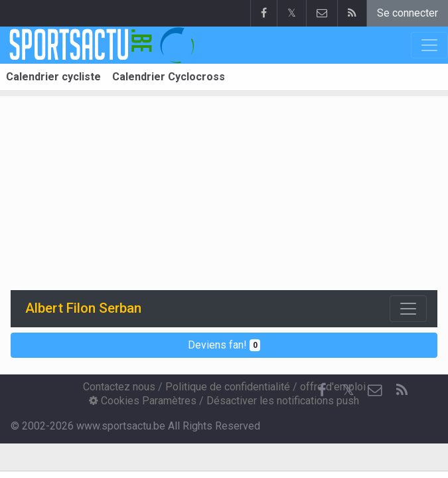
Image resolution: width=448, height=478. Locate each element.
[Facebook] (322, 390)
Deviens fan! (224, 345)
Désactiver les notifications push (283, 401)
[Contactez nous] (375, 390)
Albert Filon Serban (83, 308)
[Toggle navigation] (408, 309)
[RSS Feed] (402, 390)
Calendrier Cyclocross (169, 77)
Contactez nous (119, 387)
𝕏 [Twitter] (348, 390)
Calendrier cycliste (53, 77)
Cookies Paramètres (143, 401)
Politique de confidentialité (228, 387)
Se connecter (408, 13)
